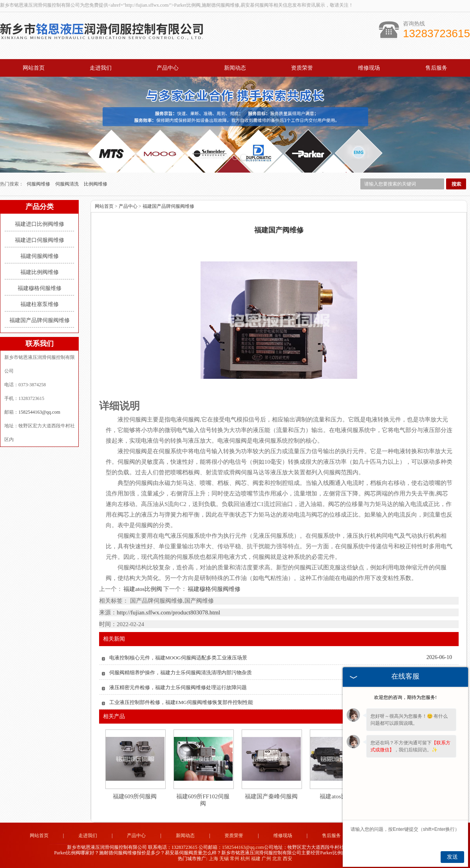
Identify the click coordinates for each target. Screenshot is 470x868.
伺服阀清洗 (68, 184)
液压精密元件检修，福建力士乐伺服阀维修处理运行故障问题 (178, 687)
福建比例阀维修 (40, 272)
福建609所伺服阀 (135, 796)
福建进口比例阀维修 (40, 224)
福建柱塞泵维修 (40, 304)
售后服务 (436, 68)
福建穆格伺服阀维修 (214, 589)
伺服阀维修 (39, 184)
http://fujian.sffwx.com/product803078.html (168, 612)
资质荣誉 (302, 68)
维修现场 (369, 68)
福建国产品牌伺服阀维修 (40, 320)
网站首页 (34, 68)
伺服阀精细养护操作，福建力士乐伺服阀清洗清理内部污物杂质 (181, 673)
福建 (256, 859)
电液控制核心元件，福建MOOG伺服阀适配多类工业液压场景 (178, 658)
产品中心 (168, 68)
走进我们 (101, 68)
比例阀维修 (96, 184)
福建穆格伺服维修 (40, 288)
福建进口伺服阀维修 (40, 240)
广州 (266, 859)
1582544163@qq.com (39, 412)
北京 (277, 859)
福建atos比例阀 (143, 589)
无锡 (224, 859)
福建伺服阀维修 (40, 256)
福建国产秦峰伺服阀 (271, 796)
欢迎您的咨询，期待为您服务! (405, 697)
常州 (235, 859)
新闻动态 (235, 68)
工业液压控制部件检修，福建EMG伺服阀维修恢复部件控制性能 (181, 702)
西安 (287, 859)
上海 (213, 859)
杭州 (245, 859)
